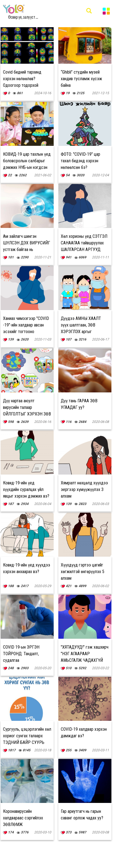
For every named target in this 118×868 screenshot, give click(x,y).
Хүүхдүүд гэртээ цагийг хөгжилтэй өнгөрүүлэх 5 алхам (83, 572)
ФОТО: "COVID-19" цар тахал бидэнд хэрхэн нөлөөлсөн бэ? (80, 161)
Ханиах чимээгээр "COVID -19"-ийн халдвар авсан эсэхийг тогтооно (26, 325)
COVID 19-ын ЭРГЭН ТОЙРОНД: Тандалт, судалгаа (21, 654)
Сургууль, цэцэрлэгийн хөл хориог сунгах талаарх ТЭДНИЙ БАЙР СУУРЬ (27, 736)
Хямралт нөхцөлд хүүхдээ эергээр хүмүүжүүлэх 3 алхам (84, 489)
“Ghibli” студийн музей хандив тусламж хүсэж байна (81, 79)
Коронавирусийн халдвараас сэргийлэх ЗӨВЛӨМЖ (23, 818)
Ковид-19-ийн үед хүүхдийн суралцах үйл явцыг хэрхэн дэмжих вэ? (26, 489)
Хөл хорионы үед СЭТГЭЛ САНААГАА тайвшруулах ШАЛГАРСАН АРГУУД (84, 243)
